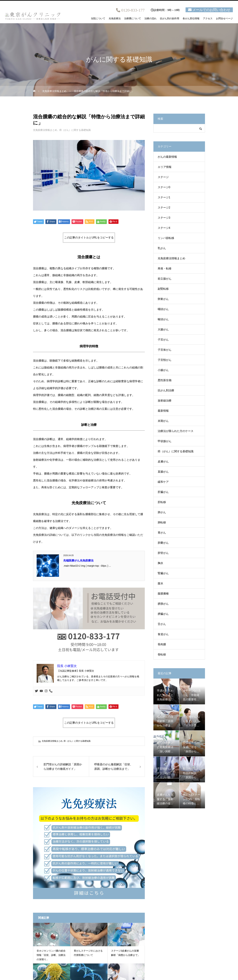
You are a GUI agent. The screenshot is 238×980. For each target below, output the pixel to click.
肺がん (162, 512)
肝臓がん (163, 492)
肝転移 (162, 502)
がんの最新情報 (167, 157)
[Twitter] (36, 691)
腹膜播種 (163, 594)
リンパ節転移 (166, 238)
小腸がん (163, 370)
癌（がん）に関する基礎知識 (75, 130)
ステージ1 (164, 197)
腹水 (160, 583)
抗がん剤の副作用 (170, 19)
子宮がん (163, 340)
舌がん (162, 624)
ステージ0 (164, 187)
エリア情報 (165, 167)
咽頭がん (163, 309)
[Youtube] (41, 691)
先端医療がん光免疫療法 (78, 561)
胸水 (160, 563)
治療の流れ (150, 19)
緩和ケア (163, 482)
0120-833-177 (133, 10)
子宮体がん (165, 350)
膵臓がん (163, 614)
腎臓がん (163, 573)
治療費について (133, 19)
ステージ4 (164, 228)
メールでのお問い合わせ (211, 10)
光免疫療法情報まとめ (45, 130)
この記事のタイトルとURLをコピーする (89, 238)
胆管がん (163, 553)
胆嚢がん (163, 543)
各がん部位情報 (191, 19)
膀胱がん (163, 604)
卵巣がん (163, 299)
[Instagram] (46, 691)
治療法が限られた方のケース (176, 431)
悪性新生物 (165, 380)
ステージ (163, 177)
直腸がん (163, 472)
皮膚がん (163, 462)
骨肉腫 (162, 644)
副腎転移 (163, 289)
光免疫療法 (115, 19)
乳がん (162, 248)
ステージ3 (164, 218)
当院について (98, 19)
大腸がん (163, 329)
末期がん (163, 421)
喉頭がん (163, 319)
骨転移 (162, 655)
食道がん (163, 634)
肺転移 (162, 522)
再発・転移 (165, 269)
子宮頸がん (165, 360)
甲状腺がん (165, 441)
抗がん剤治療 (166, 390)
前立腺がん (165, 279)
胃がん (162, 533)
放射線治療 (165, 401)
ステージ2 (164, 208)
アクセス (208, 19)
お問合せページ (224, 19)
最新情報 (163, 411)
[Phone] (51, 691)
